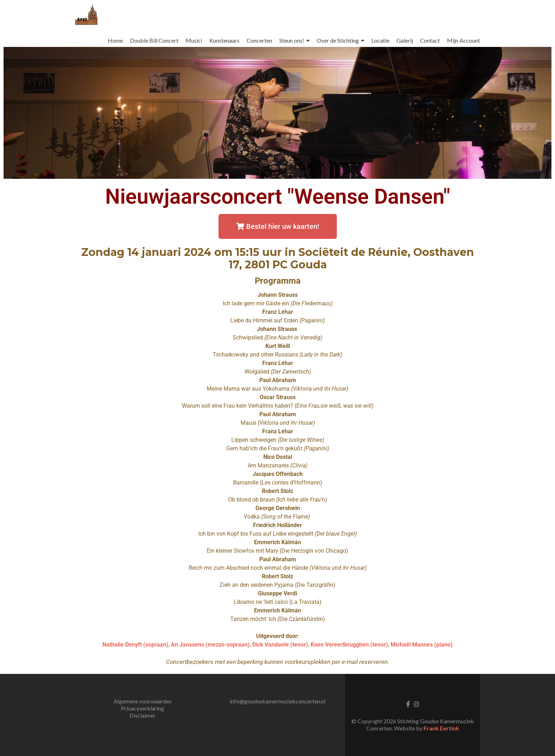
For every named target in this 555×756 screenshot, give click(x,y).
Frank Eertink (441, 728)
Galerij (405, 40)
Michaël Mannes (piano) (422, 645)
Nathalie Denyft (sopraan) (135, 645)
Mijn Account (464, 40)
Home (115, 40)
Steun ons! (292, 40)
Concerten (259, 40)
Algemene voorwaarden (143, 701)
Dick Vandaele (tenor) (280, 645)
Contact (430, 40)
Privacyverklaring (142, 708)
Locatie (380, 40)
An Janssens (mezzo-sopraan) (210, 645)
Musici (194, 40)
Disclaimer (142, 715)
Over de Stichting (338, 40)
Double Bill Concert (154, 40)
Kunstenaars (224, 40)
